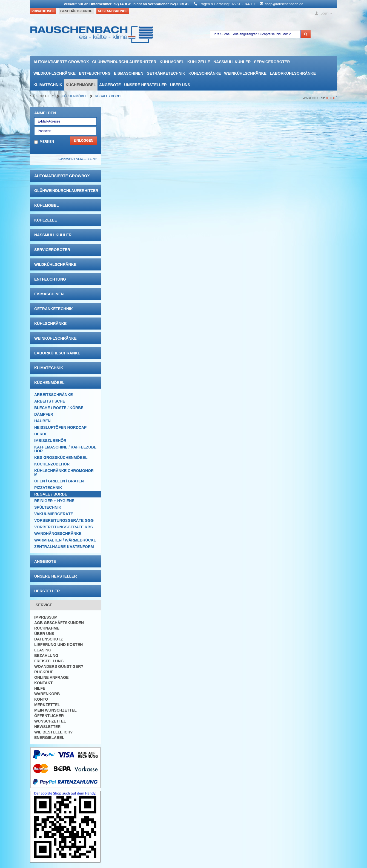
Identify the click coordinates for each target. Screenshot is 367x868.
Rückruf (44, 672)
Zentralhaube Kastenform (64, 547)
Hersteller (47, 591)
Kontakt (43, 683)
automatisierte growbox (61, 62)
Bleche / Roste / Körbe (59, 408)
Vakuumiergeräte (54, 514)
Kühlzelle (199, 62)
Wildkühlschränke (55, 73)
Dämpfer (44, 414)
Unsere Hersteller (145, 85)
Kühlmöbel (172, 62)
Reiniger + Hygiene (54, 501)
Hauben (42, 421)
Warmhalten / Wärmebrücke (65, 540)
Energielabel (49, 738)
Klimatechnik (48, 85)
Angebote (110, 85)
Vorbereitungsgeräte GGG (64, 520)
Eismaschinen (129, 73)
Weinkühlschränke (245, 73)
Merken (47, 142)
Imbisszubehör (50, 441)
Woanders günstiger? (59, 666)
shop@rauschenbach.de (284, 4)
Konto (41, 699)
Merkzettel (47, 705)
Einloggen (83, 141)
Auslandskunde (113, 11)
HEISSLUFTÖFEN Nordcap (60, 427)
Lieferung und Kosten (58, 645)
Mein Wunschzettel (55, 710)
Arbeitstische (50, 401)
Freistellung (49, 661)
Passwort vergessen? (77, 159)
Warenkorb (47, 694)
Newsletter (47, 727)
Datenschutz (48, 639)
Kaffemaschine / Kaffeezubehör (65, 449)
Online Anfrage (51, 677)
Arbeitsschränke (54, 395)
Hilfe (40, 688)
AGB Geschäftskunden (59, 623)
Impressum (46, 617)
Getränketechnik (166, 73)
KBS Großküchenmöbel (61, 458)
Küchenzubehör (52, 464)
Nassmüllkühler (232, 62)
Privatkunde (43, 11)
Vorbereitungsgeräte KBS (64, 527)
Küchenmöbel (81, 85)
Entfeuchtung (95, 73)
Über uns (180, 85)
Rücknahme (47, 628)
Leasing (43, 650)
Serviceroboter (272, 62)
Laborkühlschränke (293, 73)
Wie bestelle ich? (53, 732)
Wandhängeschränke (58, 534)
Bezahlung (46, 656)
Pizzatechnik (48, 488)
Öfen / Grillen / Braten (59, 481)
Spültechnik (48, 507)
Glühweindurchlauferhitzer (124, 62)
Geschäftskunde (76, 11)
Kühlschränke (205, 73)
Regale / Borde (109, 96)
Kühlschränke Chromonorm (64, 473)
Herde (41, 434)
